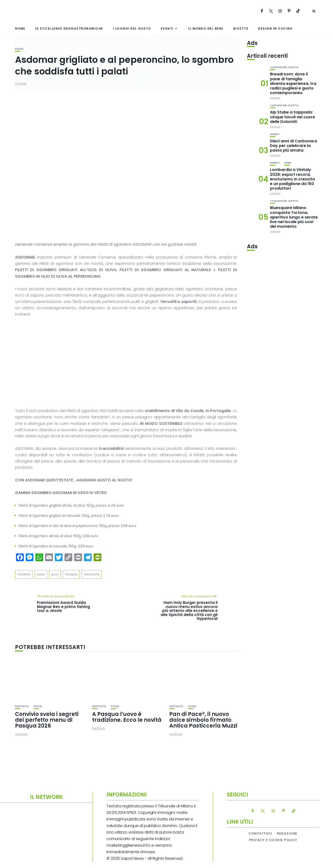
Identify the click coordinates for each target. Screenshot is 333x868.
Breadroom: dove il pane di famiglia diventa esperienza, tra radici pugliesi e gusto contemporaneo (293, 83)
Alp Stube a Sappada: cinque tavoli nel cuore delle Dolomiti (292, 117)
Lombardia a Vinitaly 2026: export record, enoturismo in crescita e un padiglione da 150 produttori (292, 179)
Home (20, 28)
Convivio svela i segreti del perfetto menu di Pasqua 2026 (47, 720)
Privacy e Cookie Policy (273, 840)
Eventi (167, 28)
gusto (55, 574)
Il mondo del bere (206, 28)
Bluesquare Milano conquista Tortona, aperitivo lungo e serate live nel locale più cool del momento (294, 217)
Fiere (288, 163)
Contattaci (260, 834)
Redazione (287, 834)
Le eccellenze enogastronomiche (69, 28)
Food (19, 49)
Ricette (241, 28)
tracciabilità (92, 574)
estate (41, 574)
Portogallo (71, 574)
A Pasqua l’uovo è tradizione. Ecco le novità (127, 717)
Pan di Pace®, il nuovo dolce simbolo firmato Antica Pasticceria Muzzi (203, 720)
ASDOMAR (24, 574)
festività (22, 706)
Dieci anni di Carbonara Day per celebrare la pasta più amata (293, 146)
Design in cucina (275, 28)
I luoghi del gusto (132, 28)
